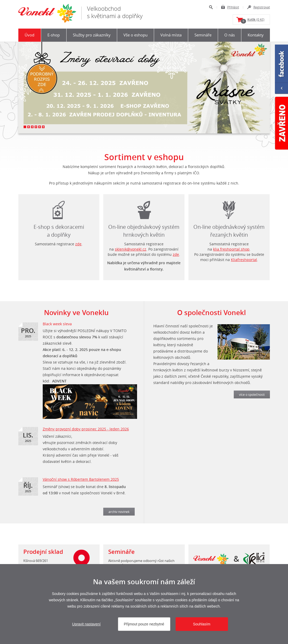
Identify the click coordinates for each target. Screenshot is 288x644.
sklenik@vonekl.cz (131, 249)
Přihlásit (233, 7)
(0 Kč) (253, 20)
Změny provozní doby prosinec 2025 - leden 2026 (86, 429)
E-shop (54, 35)
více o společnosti (252, 394)
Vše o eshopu (135, 35)
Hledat (211, 7)
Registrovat (262, 7)
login (229, 209)
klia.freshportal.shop (231, 249)
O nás (230, 35)
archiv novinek (119, 512)
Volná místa (171, 35)
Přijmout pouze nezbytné (144, 624)
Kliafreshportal (244, 260)
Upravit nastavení (86, 624)
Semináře (203, 35)
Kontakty (256, 35)
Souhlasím (202, 624)
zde (78, 244)
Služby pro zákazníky (92, 35)
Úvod (29, 35)
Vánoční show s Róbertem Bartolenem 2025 (81, 479)
